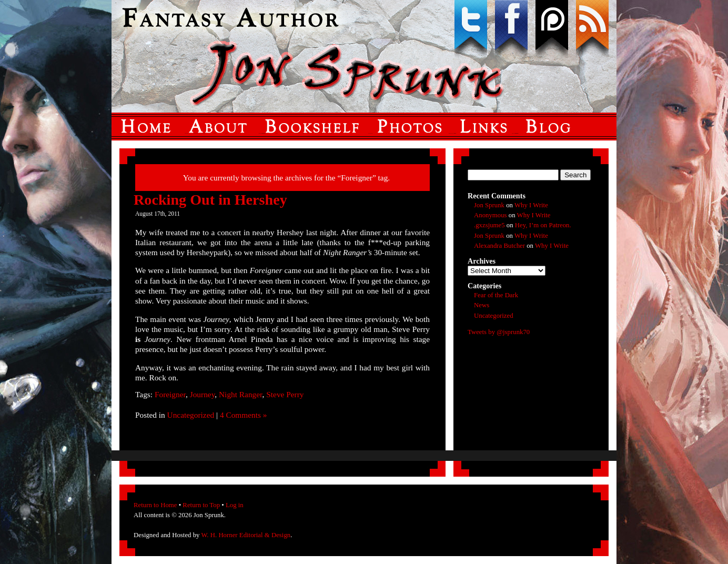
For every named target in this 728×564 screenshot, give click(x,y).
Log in (235, 505)
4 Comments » (244, 415)
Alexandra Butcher (499, 246)
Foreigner (170, 394)
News (482, 305)
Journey (203, 394)
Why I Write (531, 205)
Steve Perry (285, 394)
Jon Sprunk (489, 205)
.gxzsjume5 (489, 225)
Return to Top (201, 505)
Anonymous (491, 215)
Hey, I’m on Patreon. (543, 225)
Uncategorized (191, 415)
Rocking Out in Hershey (210, 200)
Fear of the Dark (496, 295)
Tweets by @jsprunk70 (499, 332)
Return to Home (155, 505)
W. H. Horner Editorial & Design (246, 535)
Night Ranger (241, 394)
